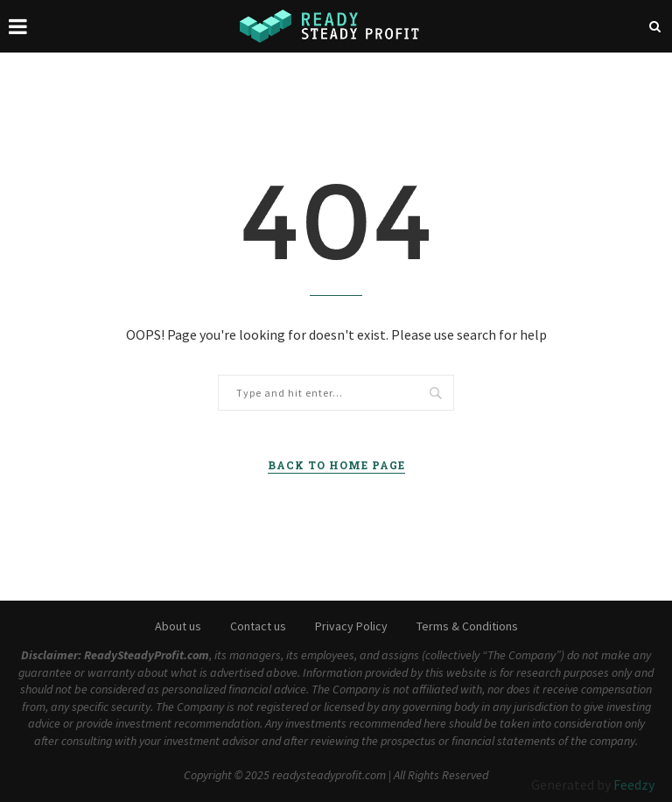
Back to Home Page (336, 465)
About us (178, 626)
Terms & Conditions (467, 626)
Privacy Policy (351, 626)
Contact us (258, 626)
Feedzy (634, 784)
